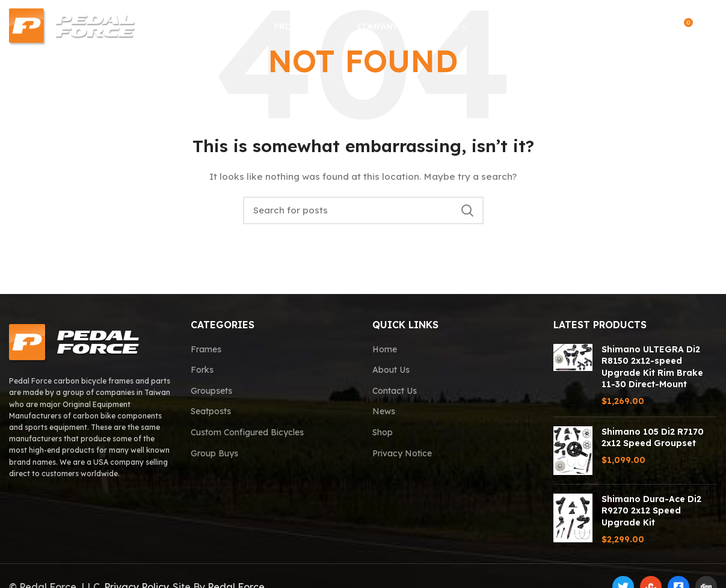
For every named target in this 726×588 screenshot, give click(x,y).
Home (385, 349)
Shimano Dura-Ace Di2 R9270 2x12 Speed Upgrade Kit (651, 511)
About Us (391, 370)
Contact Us (395, 391)
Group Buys (214, 453)
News (384, 411)
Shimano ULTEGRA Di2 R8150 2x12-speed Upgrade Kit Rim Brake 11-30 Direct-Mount (652, 367)
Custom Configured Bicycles (247, 432)
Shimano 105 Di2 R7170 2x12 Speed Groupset (653, 438)
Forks (202, 370)
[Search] (634, 27)
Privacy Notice (402, 453)
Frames (206, 349)
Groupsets (211, 391)
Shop (383, 432)
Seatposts (211, 411)
